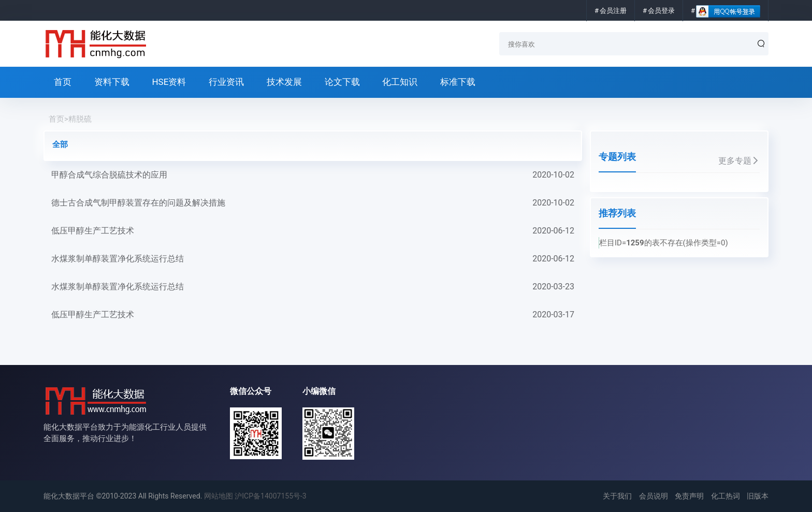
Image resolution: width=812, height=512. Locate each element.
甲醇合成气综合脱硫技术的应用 (313, 175)
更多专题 (739, 161)
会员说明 (654, 496)
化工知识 (400, 82)
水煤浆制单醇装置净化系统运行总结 (313, 259)
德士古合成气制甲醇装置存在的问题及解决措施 (313, 203)
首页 (63, 82)
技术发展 (284, 82)
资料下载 (112, 82)
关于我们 (617, 496)
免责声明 (689, 496)
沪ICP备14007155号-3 (270, 496)
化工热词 (726, 496)
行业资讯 (226, 82)
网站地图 (219, 496)
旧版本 (758, 496)
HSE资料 (169, 82)
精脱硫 (80, 119)
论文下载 (342, 82)
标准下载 (458, 82)
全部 (60, 144)
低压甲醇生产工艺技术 (313, 231)
